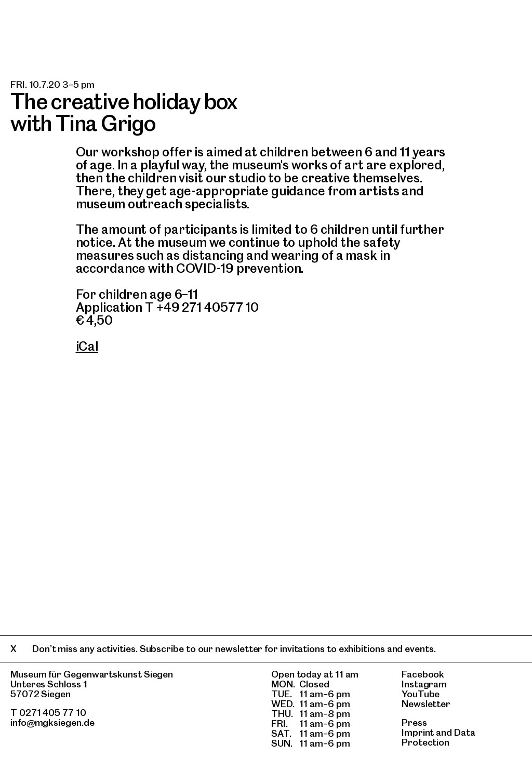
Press (414, 722)
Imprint (418, 732)
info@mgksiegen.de (52, 722)
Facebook (423, 674)
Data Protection (438, 737)
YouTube (421, 694)
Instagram (424, 684)
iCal (87, 346)
